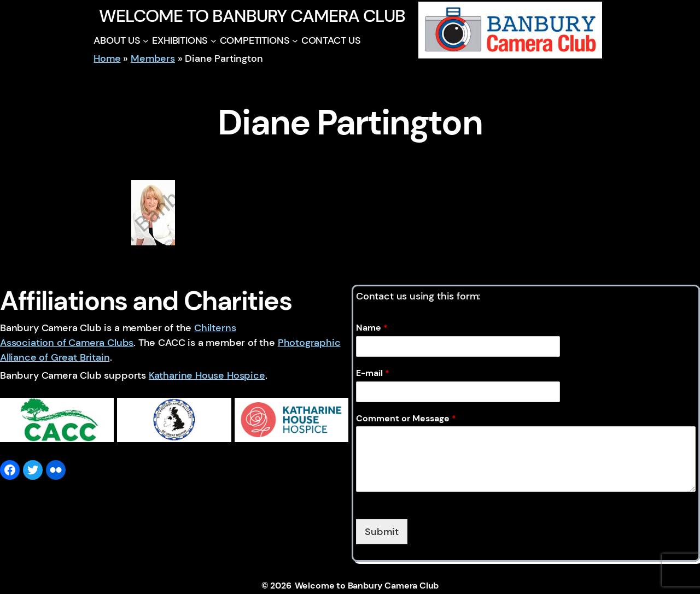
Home (107, 58)
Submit (382, 532)
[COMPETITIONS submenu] (295, 41)
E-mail (373, 373)
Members (153, 58)
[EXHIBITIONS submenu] (214, 41)
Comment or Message (406, 419)
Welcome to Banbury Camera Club (252, 16)
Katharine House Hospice (207, 375)
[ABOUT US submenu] (146, 41)
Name (372, 328)
